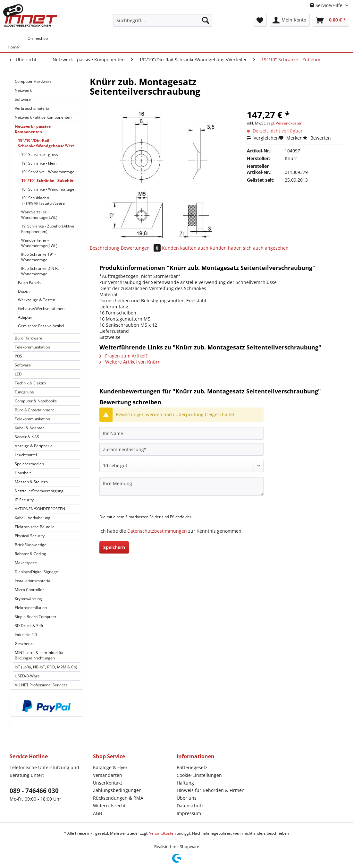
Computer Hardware (33, 81)
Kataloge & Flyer (110, 767)
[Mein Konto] (290, 20)
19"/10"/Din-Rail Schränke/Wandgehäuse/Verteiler (49, 143)
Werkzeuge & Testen (37, 300)
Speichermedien (29, 464)
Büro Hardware (29, 338)
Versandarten (108, 775)
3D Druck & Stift (29, 626)
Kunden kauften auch (185, 248)
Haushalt (23, 473)
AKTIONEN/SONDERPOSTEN (40, 509)
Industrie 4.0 (26, 635)
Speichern (114, 547)
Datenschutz (190, 806)
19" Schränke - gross (40, 155)
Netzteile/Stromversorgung (39, 491)
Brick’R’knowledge (31, 545)
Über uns (187, 798)
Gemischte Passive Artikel (41, 326)
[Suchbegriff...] (163, 20)
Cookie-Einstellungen (199, 775)
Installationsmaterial (33, 581)
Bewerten (317, 138)
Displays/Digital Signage (36, 572)
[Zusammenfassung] (181, 449)
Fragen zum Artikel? (123, 356)
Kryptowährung (28, 599)
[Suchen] (206, 20)
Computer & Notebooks (36, 401)
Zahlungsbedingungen (117, 790)
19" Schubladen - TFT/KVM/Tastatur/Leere (43, 201)
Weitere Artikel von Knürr (130, 362)
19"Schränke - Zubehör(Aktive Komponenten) (48, 229)
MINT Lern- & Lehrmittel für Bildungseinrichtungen (39, 655)
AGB (97, 813)
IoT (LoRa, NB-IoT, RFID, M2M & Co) (46, 667)
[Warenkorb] (331, 20)
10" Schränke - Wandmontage (48, 189)
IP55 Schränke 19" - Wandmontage (38, 257)
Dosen (24, 291)
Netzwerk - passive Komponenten (33, 129)
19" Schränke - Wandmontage (48, 172)
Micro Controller (29, 590)
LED (18, 374)
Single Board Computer (36, 617)
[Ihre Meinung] (181, 486)
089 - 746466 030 (34, 791)
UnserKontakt (108, 783)
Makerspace (26, 563)
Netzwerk (23, 90)
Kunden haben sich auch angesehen (249, 248)
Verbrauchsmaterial (33, 108)
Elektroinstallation (31, 608)
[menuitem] (163, 23)
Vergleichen (263, 138)
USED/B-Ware (27, 676)
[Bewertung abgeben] (181, 466)
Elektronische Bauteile (35, 527)
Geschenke (25, 644)
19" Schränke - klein (39, 163)
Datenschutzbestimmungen (157, 531)
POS (18, 356)
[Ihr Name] (181, 433)
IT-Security (24, 500)
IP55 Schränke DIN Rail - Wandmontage (42, 271)
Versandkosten (162, 833)
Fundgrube (24, 392)
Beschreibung (105, 248)
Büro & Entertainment (34, 410)
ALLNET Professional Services (41, 685)
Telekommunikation (32, 347)
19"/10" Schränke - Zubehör (47, 180)
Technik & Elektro (30, 383)
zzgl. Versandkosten (285, 123)
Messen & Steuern (31, 482)
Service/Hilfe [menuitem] (327, 5)
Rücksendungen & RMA (118, 798)
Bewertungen (141, 248)
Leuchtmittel (26, 455)
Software (23, 99)
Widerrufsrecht (109, 806)
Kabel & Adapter (29, 428)
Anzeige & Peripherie (34, 446)
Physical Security (30, 536)
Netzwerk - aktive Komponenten (43, 117)
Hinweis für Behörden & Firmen (211, 790)
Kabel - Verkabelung (33, 518)
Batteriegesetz (192, 767)
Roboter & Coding (30, 554)
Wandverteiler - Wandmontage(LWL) (39, 215)
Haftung (185, 783)
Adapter (25, 317)
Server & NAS (27, 437)
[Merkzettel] (260, 20)
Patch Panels (29, 283)
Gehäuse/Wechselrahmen (41, 309)
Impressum (189, 813)
